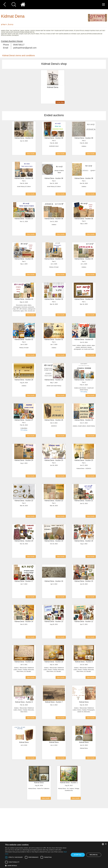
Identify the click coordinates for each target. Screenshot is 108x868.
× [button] (106, 844)
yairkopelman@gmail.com (25, 48)
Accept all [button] (78, 855)
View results (31, 154)
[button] (37, 866)
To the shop (60, 102)
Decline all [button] (94, 855)
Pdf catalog (84, 392)
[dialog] (54, 855)
